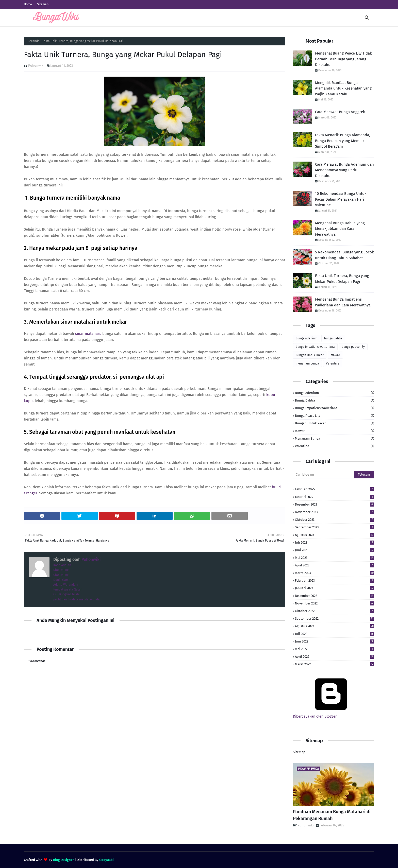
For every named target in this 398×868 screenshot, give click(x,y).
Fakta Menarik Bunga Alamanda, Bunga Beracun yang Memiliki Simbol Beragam (343, 141)
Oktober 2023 (335, 520)
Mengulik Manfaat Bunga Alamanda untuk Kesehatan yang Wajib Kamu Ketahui (343, 88)
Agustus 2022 (335, 626)
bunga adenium (306, 338)
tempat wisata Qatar (68, 589)
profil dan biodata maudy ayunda (77, 599)
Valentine (333, 363)
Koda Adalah (62, 565)
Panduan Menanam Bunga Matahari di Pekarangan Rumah (332, 815)
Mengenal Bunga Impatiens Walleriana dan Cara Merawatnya (343, 302)
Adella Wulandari (65, 585)
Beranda (34, 41)
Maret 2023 (335, 573)
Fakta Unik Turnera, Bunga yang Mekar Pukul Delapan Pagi (342, 279)
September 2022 (335, 619)
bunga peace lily (353, 347)
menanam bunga (307, 363)
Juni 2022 (335, 641)
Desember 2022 (335, 596)
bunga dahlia (333, 338)
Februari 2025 (335, 489)
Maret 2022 (335, 664)
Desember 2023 (335, 504)
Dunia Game (62, 580)
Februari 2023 (335, 580)
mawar (335, 355)
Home (28, 4)
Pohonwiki (36, 66)
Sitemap (43, 4)
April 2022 (335, 657)
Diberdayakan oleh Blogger (331, 714)
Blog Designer (63, 860)
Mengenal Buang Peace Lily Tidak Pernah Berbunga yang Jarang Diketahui (343, 59)
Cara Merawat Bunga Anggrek (340, 112)
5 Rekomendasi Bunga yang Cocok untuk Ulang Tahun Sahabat (344, 255)
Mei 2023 (335, 558)
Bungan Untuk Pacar (310, 355)
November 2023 (335, 512)
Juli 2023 (335, 542)
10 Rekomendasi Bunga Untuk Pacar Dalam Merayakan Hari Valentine (341, 199)
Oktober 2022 (335, 611)
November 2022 (335, 603)
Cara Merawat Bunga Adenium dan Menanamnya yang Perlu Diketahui (344, 170)
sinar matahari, (88, 334)
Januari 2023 (335, 588)
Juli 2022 (335, 634)
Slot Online (61, 570)
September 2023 (335, 527)
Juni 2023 (335, 550)
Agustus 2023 (335, 535)
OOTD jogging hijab (66, 594)
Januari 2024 (335, 497)
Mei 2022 (335, 649)
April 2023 (335, 565)
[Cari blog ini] (323, 475)
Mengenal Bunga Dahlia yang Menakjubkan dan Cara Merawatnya (340, 229)
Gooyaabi (106, 860)
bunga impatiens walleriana (315, 347)
